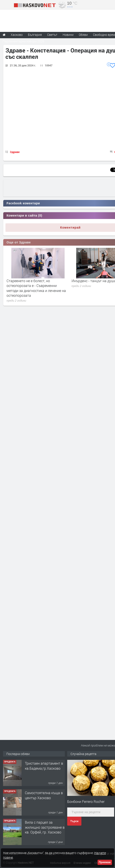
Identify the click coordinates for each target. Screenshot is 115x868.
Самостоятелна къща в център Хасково (44, 795)
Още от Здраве (19, 242)
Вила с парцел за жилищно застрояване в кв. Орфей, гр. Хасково (45, 827)
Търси (74, 821)
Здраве (15, 152)
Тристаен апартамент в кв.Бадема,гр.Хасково (44, 766)
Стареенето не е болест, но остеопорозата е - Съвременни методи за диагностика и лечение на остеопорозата (36, 288)
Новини (68, 35)
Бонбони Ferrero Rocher (86, 801)
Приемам (105, 862)
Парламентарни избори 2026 (23, 41)
